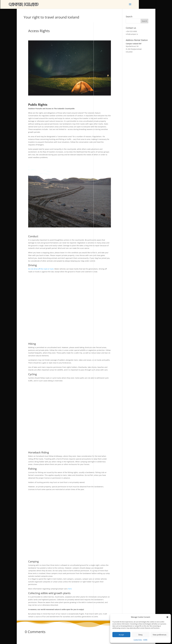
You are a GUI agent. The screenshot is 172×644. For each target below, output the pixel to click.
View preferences (160, 635)
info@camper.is (132, 34)
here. (70, 589)
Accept (121, 635)
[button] (167, 617)
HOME (145, 640)
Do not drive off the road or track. (41, 269)
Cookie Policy (138, 640)
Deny (140, 635)
